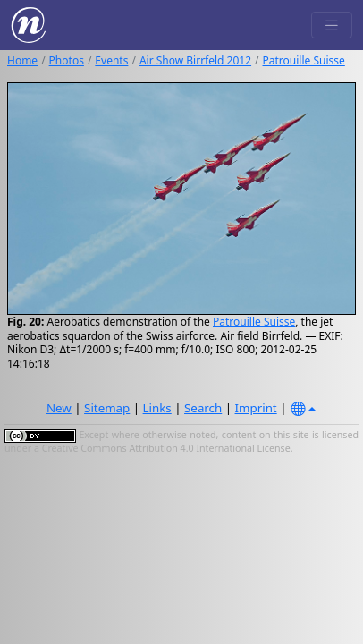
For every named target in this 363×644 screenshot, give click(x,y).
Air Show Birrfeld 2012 (195, 60)
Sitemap (107, 408)
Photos (67, 60)
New (59, 408)
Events (111, 60)
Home (22, 60)
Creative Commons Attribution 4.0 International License (166, 448)
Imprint (256, 408)
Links (157, 408)
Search (203, 408)
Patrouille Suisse (304, 60)
